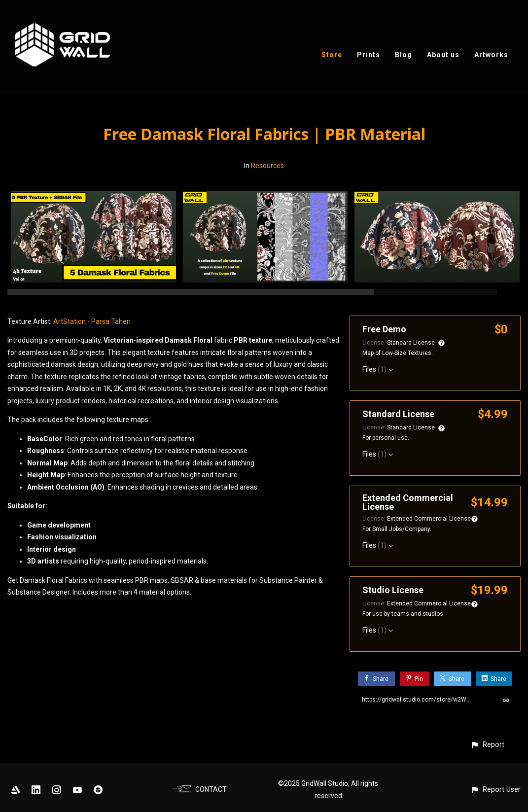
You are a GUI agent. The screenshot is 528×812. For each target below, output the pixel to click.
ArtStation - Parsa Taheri (92, 321)
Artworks (491, 55)
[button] (487, 745)
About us (443, 55)
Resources (267, 166)
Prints (369, 55)
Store (332, 55)
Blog (404, 55)
